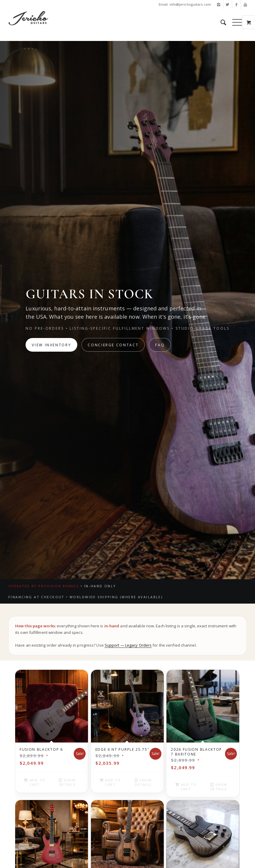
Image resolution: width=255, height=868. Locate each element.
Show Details (67, 782)
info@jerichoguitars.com (190, 4)
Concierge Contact (113, 345)
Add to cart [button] (34, 782)
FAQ (160, 345)
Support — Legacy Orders (128, 645)
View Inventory (51, 345)
